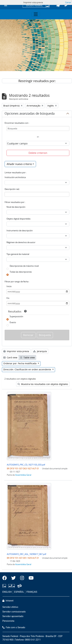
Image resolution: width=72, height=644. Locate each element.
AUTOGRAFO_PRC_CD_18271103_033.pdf (26, 465)
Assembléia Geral (23, 475)
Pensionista (8, 621)
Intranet (8, 601)
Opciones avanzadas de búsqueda (30, 114)
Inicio (9, 286)
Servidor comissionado (14, 612)
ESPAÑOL (19, 592)
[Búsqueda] (38, 128)
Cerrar (68, 2)
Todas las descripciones (21, 272)
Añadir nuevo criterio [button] (19, 164)
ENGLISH (7, 592)
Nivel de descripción (16, 207)
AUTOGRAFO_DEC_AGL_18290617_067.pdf (26, 554)
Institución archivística (15, 177)
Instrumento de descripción (20, 231)
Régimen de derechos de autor (21, 242)
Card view (10, 357)
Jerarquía (40, 351)
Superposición (16, 316)
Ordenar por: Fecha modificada (20, 363)
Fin (8, 298)
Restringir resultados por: (37, 81)
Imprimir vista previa (16, 351)
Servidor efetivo (10, 607)
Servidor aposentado (13, 616)
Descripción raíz (12, 189)
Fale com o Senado (14, 628)
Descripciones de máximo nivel (24, 266)
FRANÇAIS (32, 592)
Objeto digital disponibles (18, 219)
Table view (27, 357)
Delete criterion (38, 153)
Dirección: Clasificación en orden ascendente (28, 369)
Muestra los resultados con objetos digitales (43, 384)
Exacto (13, 322)
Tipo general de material (18, 254)
